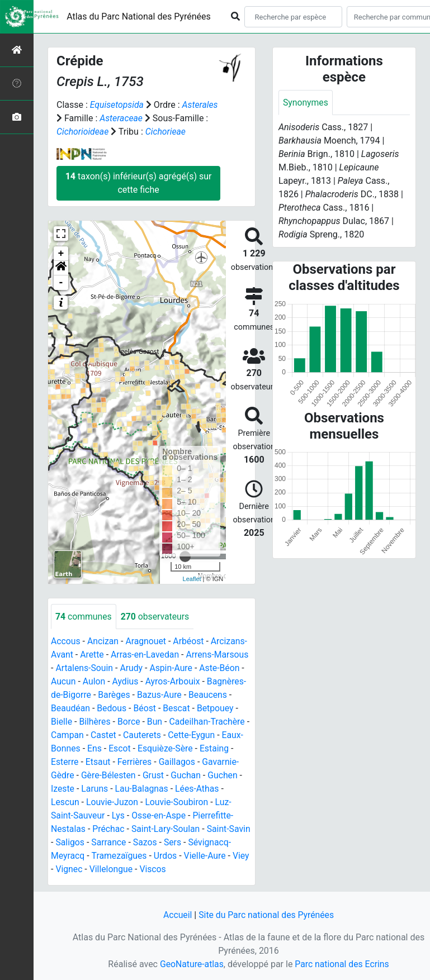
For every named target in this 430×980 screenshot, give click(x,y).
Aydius (126, 682)
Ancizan (104, 642)
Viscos (223, 870)
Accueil (177, 915)
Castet (104, 736)
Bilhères (95, 722)
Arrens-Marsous (220, 655)
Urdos (210, 856)
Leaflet (192, 579)
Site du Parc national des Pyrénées (267, 915)
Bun (156, 722)
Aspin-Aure (173, 669)
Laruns (95, 789)
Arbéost (190, 642)
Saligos (94, 843)
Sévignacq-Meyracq (90, 856)
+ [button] (61, 254)
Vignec (138, 870)
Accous (66, 642)
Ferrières (135, 762)
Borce (129, 722)
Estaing (216, 749)
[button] (61, 268)
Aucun (63, 682)
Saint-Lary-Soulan (167, 829)
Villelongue (180, 870)
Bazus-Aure (161, 695)
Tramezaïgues (163, 856)
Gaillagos (178, 762)
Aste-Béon (222, 669)
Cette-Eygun (193, 736)
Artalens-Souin (84, 669)
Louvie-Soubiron (179, 803)
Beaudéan (71, 709)
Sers (198, 843)
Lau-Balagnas (143, 789)
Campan (68, 736)
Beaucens (210, 695)
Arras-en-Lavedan (146, 655)
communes (84, 617)
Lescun (65, 803)
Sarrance (133, 843)
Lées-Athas (199, 789)
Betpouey (217, 709)
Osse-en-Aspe (160, 816)
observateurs (156, 617)
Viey (109, 870)
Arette (93, 655)
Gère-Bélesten (109, 776)
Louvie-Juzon (113, 803)
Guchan (187, 776)
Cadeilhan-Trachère (209, 722)
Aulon (95, 682)
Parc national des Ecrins (342, 964)
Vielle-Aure (72, 870)
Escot (120, 749)
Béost (146, 709)
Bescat (178, 709)
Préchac (109, 829)
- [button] (61, 283)
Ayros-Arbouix (174, 682)
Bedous (112, 709)
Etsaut (99, 762)
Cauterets (143, 736)
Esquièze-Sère (167, 749)
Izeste (63, 789)
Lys (119, 816)
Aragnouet (147, 642)
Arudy (132, 669)
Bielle (62, 722)
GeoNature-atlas (191, 964)
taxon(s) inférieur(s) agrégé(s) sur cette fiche (139, 183)
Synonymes (306, 103)
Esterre (65, 762)
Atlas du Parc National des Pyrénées (139, 16)
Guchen (225, 776)
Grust (155, 776)
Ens (95, 749)
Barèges (115, 695)
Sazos (170, 843)
